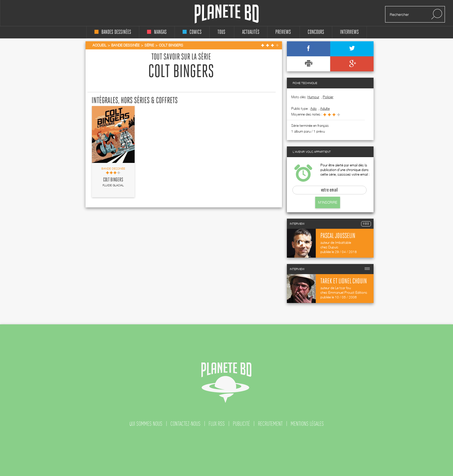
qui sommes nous (146, 424)
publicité (241, 424)
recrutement (270, 424)
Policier (328, 97)
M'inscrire (328, 202)
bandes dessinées (113, 32)
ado (313, 108)
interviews (349, 32)
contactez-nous (185, 424)
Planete (227, 14)
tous (221, 32)
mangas (157, 32)
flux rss (217, 424)
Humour (313, 97)
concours (316, 32)
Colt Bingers (113, 180)
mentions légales (307, 424)
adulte (325, 108)
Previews (283, 32)
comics (192, 32)
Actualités (251, 32)
